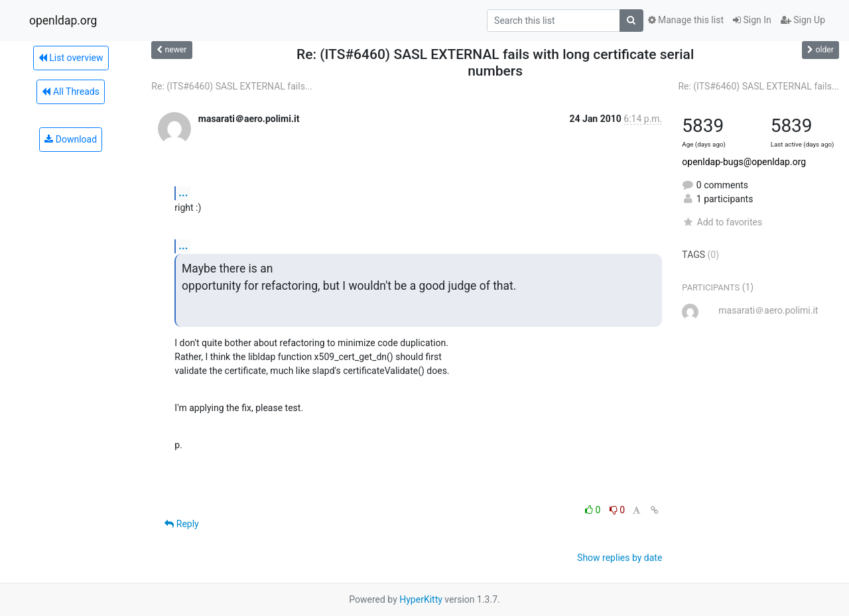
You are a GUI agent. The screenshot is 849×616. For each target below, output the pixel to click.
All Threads (70, 92)
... (183, 193)
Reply (181, 524)
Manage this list (686, 20)
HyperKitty (421, 599)
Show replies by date (620, 558)
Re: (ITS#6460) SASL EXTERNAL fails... (232, 86)
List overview (71, 58)
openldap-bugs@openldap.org (744, 162)
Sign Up (803, 20)
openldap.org (63, 21)
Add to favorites (722, 222)
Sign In (752, 20)
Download (71, 139)
